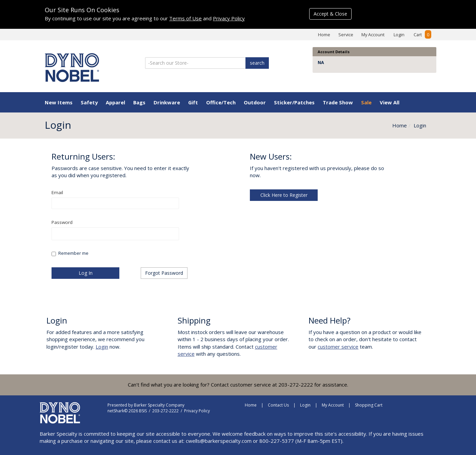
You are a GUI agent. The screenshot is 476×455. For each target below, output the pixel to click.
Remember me (73, 253)
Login (399, 35)
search (257, 63)
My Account (373, 35)
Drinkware (167, 102)
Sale (366, 102)
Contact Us (278, 405)
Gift (193, 102)
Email (57, 192)
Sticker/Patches (294, 102)
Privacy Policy (229, 18)
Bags (139, 102)
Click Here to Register (284, 195)
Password (62, 222)
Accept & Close (330, 14)
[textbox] (115, 203)
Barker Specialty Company (159, 405)
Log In (86, 273)
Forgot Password (164, 273)
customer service (338, 347)
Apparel (115, 102)
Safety (89, 102)
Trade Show (338, 102)
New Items (59, 102)
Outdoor (255, 102)
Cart (422, 35)
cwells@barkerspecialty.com (219, 441)
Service (346, 35)
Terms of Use (185, 18)
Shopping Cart (369, 405)
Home (324, 35)
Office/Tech (221, 102)
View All (390, 102)
